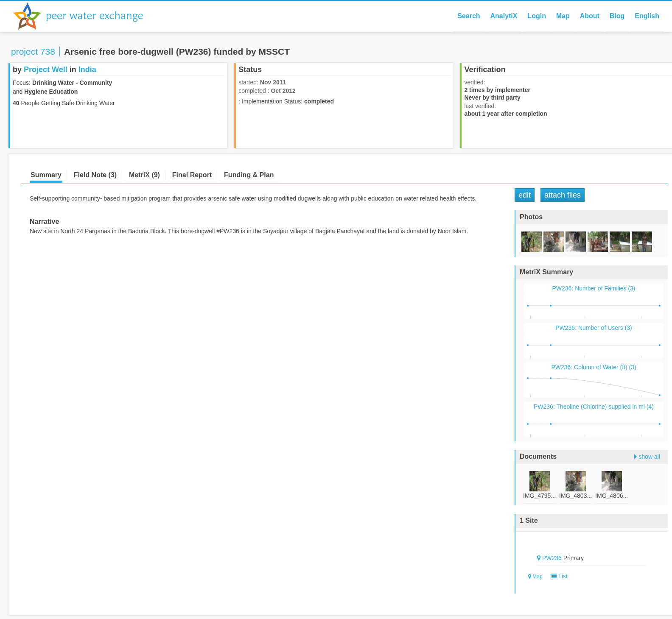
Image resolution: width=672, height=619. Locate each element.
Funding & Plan (249, 175)
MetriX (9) (144, 175)
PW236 (552, 558)
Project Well (46, 70)
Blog (617, 16)
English (647, 16)
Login (537, 16)
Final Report (192, 175)
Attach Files (563, 195)
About (590, 16)
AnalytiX (504, 16)
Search (469, 16)
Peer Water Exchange (85, 16)
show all (649, 457)
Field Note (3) (95, 175)
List (557, 576)
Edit (525, 195)
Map (563, 16)
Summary (46, 175)
